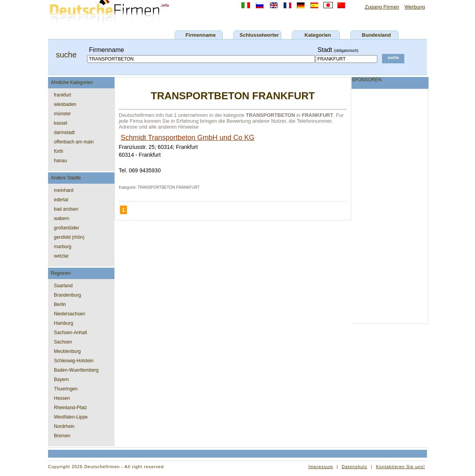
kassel (61, 123)
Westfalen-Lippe (71, 417)
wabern (62, 218)
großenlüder (67, 228)
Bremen (62, 436)
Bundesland (376, 35)
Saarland (63, 286)
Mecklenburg (67, 351)
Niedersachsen (70, 314)
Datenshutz (355, 467)
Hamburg (63, 323)
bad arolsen (66, 209)
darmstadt (64, 132)
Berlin (60, 304)
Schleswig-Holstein (74, 361)
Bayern (61, 379)
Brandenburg (67, 295)
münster (62, 114)
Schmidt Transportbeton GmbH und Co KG (187, 138)
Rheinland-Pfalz (71, 408)
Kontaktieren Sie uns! (400, 467)
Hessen (62, 398)
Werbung (415, 7)
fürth (59, 151)
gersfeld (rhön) (69, 237)
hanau (60, 161)
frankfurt (62, 95)
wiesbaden (65, 104)
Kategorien (318, 35)
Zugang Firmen (382, 7)
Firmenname (201, 35)
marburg (63, 247)
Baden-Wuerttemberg (76, 370)
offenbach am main (74, 142)
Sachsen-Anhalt (71, 333)
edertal (61, 200)
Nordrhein (64, 426)
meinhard (64, 190)
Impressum (321, 467)
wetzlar (61, 256)
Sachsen (63, 342)
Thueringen (66, 389)
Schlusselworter (259, 35)
